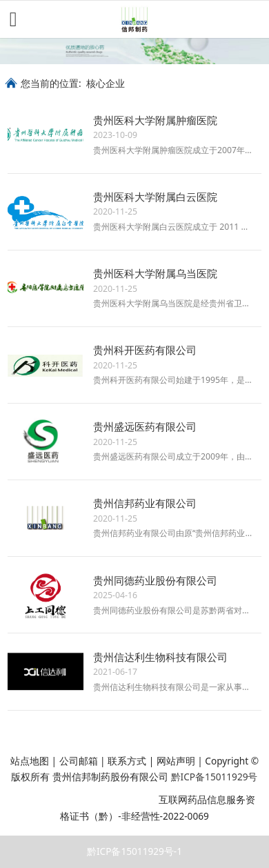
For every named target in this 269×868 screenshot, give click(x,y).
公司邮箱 (79, 761)
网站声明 (176, 761)
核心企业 (106, 83)
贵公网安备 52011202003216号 (82, 799)
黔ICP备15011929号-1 (134, 851)
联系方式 (127, 761)
